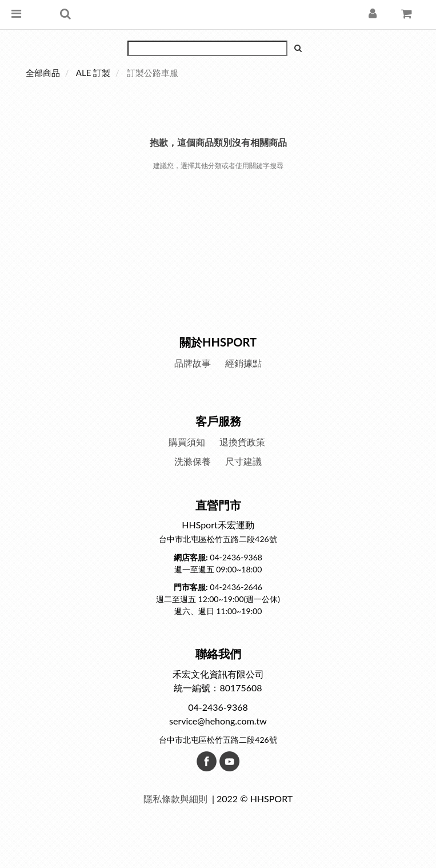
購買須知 (187, 442)
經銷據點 (243, 363)
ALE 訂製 (93, 73)
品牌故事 (193, 363)
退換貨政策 (242, 442)
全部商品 (43, 73)
